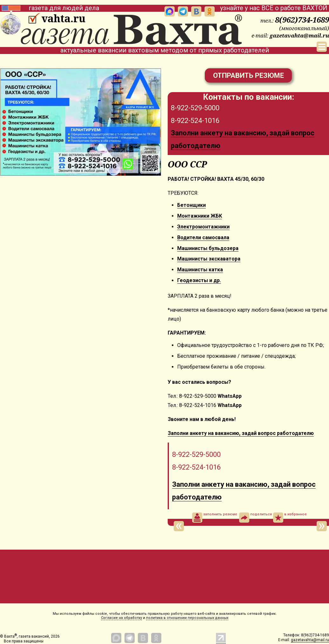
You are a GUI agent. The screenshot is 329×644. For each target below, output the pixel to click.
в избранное (290, 518)
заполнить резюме (215, 518)
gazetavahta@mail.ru (299, 35)
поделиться (255, 518)
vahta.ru (63, 18)
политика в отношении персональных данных (187, 618)
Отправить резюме (248, 75)
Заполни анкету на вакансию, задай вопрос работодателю (241, 433)
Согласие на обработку (121, 618)
